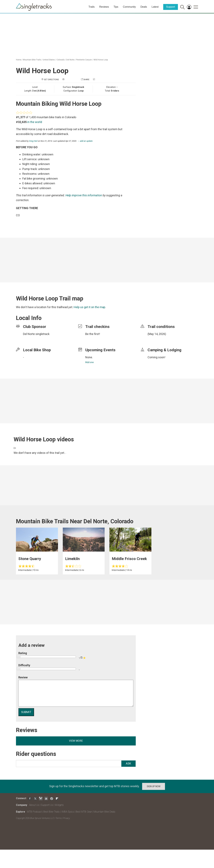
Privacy (66, 818)
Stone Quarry (30, 559)
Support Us (47, 805)
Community (129, 7)
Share (86, 80)
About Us (34, 805)
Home (19, 60)
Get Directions (51, 80)
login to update (155, 339)
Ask (128, 763)
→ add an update (85, 141)
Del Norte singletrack (36, 334)
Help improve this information (84, 195)
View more (76, 741)
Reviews (104, 7)
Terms (59, 818)
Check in (100, 80)
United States (49, 60)
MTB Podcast (34, 812)
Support (171, 7)
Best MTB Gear (84, 812)
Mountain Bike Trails (32, 60)
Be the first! (93, 334)
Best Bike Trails (52, 812)
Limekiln (72, 559)
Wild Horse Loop (101, 60)
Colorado (61, 60)
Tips (116, 7)
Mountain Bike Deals (104, 812)
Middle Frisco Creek (129, 559)
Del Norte (70, 60)
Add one (90, 362)
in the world (35, 122)
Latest (155, 7)
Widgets (59, 805)
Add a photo (71, 80)
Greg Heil (33, 141)
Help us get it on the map (89, 307)
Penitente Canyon (84, 60)
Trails (92, 7)
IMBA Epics (68, 812)
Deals (144, 7)
